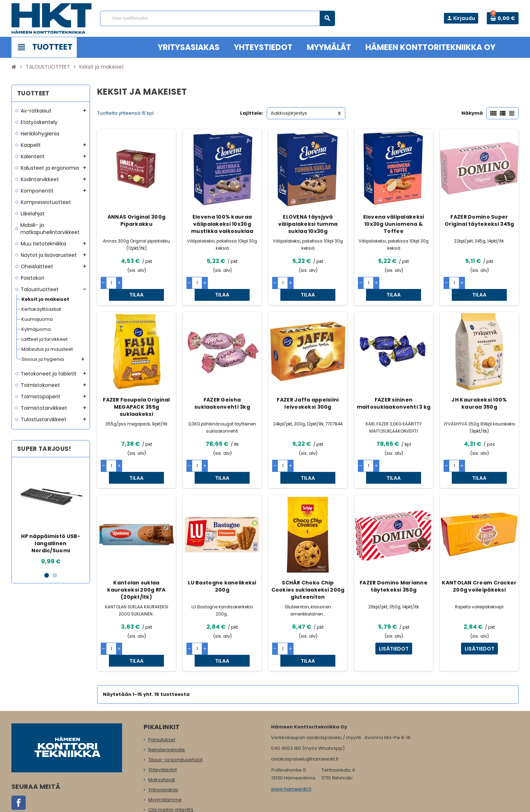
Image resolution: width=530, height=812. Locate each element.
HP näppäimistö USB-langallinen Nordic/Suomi (51, 543)
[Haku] (217, 18)
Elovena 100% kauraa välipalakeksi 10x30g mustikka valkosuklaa (222, 224)
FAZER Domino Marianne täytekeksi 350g (394, 563)
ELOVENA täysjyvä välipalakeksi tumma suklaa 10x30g (308, 224)
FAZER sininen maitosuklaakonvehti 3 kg (394, 392)
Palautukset (162, 704)
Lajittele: (252, 113)
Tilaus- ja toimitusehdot (175, 724)
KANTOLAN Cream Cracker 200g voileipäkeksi (479, 563)
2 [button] (55, 575)
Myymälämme (165, 764)
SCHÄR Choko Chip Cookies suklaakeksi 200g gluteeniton (308, 566)
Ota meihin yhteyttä (171, 774)
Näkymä (472, 113)
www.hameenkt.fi (291, 754)
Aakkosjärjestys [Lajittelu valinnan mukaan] (289, 113)
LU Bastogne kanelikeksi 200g (222, 563)
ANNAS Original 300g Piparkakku (136, 220)
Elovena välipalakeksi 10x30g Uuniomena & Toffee (394, 224)
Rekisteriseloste (167, 714)
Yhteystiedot (162, 734)
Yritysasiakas (163, 754)
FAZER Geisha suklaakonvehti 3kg (222, 392)
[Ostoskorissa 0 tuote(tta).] (503, 18)
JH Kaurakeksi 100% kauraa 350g (479, 392)
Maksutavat (162, 744)
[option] (51, 514)
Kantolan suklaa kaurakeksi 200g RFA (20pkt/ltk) (136, 566)
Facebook (19, 767)
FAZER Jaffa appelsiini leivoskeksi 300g (308, 392)
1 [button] (47, 575)
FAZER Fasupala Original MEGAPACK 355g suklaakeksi (136, 395)
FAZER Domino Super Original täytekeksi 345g (479, 220)
